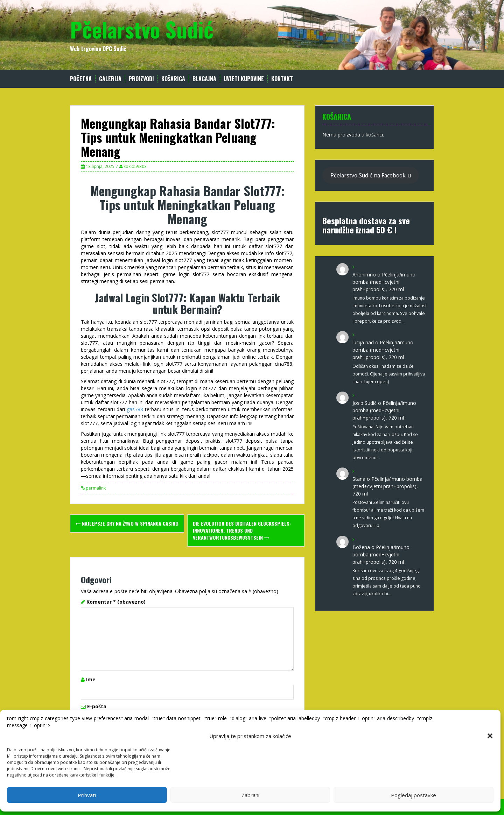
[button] (490, 736)
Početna (81, 79)
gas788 (135, 409)
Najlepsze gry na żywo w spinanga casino (127, 523)
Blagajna (204, 79)
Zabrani (250, 795)
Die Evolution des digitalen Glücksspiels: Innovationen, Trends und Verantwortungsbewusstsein (242, 530)
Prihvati (87, 795)
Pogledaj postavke (414, 795)
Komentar (116, 602)
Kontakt (282, 79)
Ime (91, 679)
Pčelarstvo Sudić (142, 29)
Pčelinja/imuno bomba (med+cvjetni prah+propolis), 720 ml (384, 282)
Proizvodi (141, 79)
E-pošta (97, 706)
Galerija (110, 79)
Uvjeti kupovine (244, 79)
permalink (95, 488)
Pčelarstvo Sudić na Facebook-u (371, 175)
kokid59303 (135, 166)
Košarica (173, 79)
